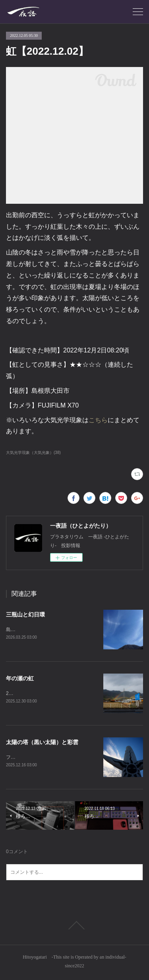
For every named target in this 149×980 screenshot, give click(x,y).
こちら (98, 420)
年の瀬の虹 (20, 679)
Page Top (74, 927)
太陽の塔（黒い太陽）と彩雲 (42, 743)
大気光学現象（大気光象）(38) (33, 453)
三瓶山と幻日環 (25, 614)
